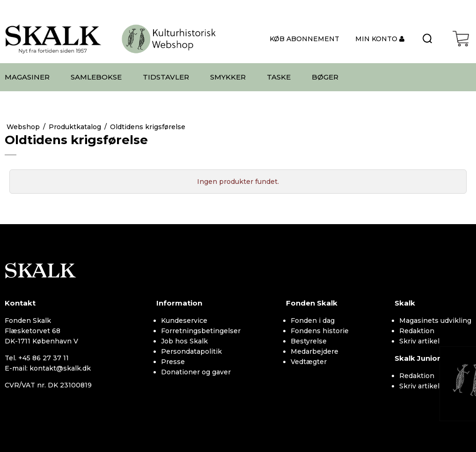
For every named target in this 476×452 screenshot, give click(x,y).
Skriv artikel (419, 341)
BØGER (325, 77)
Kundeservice (184, 321)
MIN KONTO (377, 39)
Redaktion (417, 331)
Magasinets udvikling (435, 321)
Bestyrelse (309, 341)
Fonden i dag (313, 321)
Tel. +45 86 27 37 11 (37, 358)
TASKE (279, 77)
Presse (173, 362)
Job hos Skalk (184, 341)
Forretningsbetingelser (201, 331)
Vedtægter (309, 362)
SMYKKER (228, 77)
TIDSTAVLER (166, 77)
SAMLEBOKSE (96, 77)
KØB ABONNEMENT (304, 39)
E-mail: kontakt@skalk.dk (48, 368)
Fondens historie (320, 331)
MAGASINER (27, 77)
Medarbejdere (315, 351)
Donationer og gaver (196, 372)
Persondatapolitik (191, 351)
